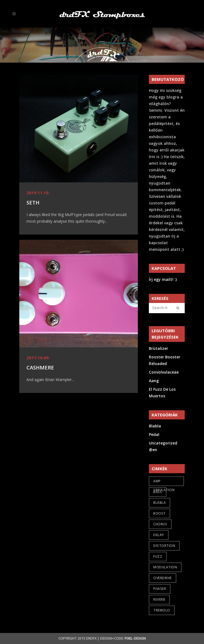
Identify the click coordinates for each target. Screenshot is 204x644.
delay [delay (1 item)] (159, 535)
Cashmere (40, 367)
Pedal (154, 434)
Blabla (155, 426)
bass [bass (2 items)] (158, 492)
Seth (33, 202)
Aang (154, 381)
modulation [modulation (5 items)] (165, 567)
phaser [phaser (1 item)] (160, 589)
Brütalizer (159, 348)
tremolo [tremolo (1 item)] (162, 610)
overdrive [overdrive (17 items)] (163, 578)
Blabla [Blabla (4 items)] (159, 503)
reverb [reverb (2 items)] (159, 599)
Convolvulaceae (164, 372)
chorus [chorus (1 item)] (160, 524)
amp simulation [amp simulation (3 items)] (164, 482)
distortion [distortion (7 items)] (164, 546)
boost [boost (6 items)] (159, 513)
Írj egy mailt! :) (163, 279)
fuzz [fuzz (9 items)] (158, 556)
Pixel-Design (135, 638)
